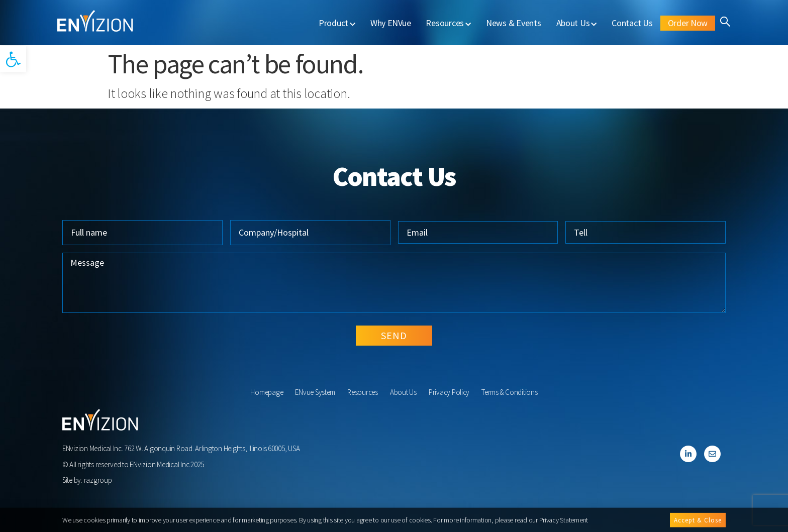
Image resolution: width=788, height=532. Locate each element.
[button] (13, 59)
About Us (577, 23)
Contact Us (632, 23)
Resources (448, 23)
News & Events (514, 23)
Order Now (688, 23)
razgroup (98, 480)
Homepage (267, 392)
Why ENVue (391, 23)
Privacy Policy (449, 392)
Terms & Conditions (509, 392)
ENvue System (315, 392)
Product (337, 23)
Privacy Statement (564, 520)
